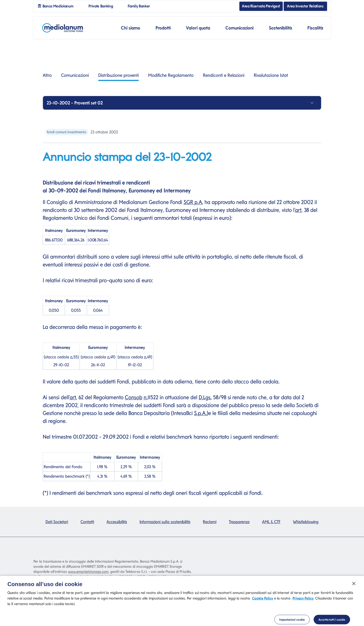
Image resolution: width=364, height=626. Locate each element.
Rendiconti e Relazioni (224, 75)
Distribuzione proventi (119, 77)
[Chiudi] (354, 589)
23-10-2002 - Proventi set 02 (75, 103)
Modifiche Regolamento (171, 75)
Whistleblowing (306, 522)
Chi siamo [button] (131, 28)
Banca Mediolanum (57, 6)
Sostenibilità (280, 28)
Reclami (210, 522)
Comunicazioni (75, 75)
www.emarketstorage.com (88, 572)
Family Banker (141, 6)
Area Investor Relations (305, 6)
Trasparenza (239, 522)
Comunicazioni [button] (239, 28)
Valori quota (198, 28)
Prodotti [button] (163, 28)
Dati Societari (57, 522)
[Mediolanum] (63, 28)
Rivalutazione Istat (271, 75)
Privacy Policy (303, 604)
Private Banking (102, 6)
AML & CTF (271, 522)
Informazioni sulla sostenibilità (165, 522)
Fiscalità (315, 28)
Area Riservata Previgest (261, 6)
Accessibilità (117, 522)
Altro (47, 75)
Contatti (87, 522)
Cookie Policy (263, 604)
